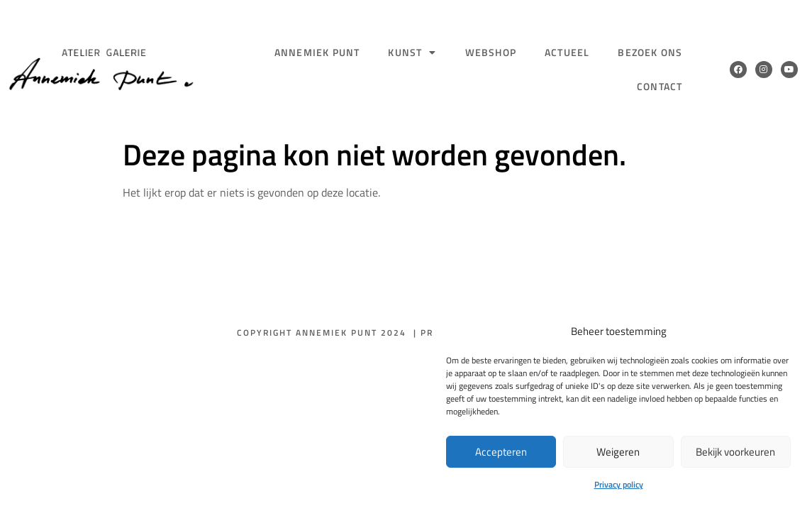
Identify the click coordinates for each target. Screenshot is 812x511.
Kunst (412, 53)
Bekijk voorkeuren (735, 452)
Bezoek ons (650, 52)
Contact (660, 86)
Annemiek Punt (317, 52)
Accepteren (501, 452)
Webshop (491, 52)
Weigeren (618, 452)
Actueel (567, 52)
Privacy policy (619, 484)
